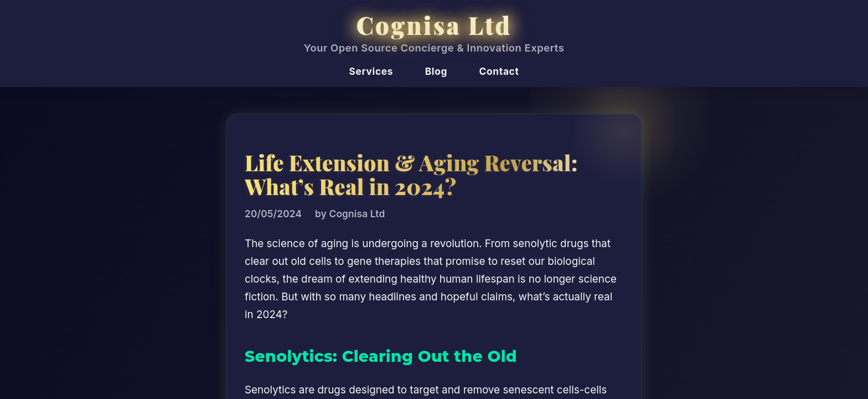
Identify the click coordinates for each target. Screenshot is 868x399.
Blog (436, 71)
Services (371, 71)
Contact (499, 71)
